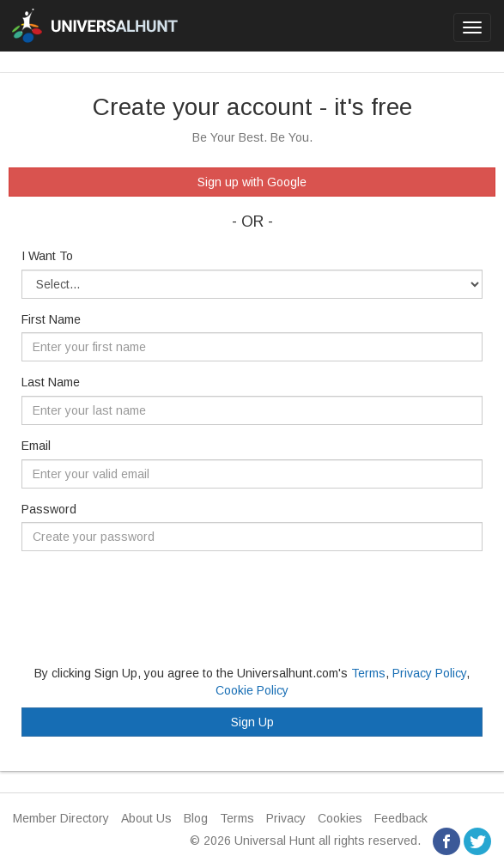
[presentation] (152, 598)
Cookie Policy (252, 690)
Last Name (51, 382)
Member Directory (61, 818)
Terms (368, 673)
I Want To (47, 256)
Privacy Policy (429, 673)
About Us (146, 818)
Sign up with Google (252, 182)
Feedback (401, 818)
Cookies (340, 818)
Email (36, 446)
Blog (196, 818)
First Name (51, 319)
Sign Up (252, 722)
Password (49, 509)
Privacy (286, 818)
